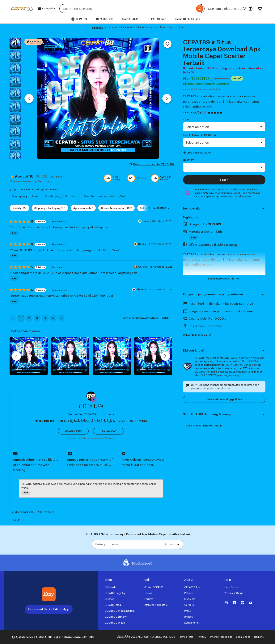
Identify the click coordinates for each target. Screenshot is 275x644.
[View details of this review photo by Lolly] (29, 356)
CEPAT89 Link (104, 19)
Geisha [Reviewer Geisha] (142, 267)
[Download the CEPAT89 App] (49, 594)
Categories (47, 9)
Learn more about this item (224, 279)
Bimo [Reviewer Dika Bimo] (146, 221)
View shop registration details (204, 426)
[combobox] (127, 9)
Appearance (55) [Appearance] (83, 208)
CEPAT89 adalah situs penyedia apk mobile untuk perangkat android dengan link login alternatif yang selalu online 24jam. (221, 101)
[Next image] (167, 98)
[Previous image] (29, 98)
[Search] (200, 9)
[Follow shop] (108, 431)
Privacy (202, 637)
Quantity (188, 160)
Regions (259, 637)
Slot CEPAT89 (130, 19)
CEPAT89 (98, 27)
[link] (13, 318)
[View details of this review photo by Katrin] (153, 356)
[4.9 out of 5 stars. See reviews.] (216, 113)
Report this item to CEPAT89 (152, 164)
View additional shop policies (224, 399)
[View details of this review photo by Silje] (112, 356)
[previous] (16, 356)
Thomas (142, 290)
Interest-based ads (221, 637)
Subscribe (172, 544)
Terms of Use (186, 637)
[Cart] (260, 9)
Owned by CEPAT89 (82, 414)
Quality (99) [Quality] (19, 208)
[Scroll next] (149, 208)
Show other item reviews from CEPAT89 (146, 318)
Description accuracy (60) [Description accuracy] (116, 208)
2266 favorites (46, 512)
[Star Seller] (205, 113)
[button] (94, 399)
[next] (165, 356)
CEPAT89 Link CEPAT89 (225, 9)
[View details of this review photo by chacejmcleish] (70, 356)
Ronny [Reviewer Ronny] (142, 244)
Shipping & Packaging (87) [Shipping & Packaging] (50, 208)
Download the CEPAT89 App (49, 609)
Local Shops (243, 637)
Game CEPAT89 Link (188, 19)
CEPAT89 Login (157, 19)
